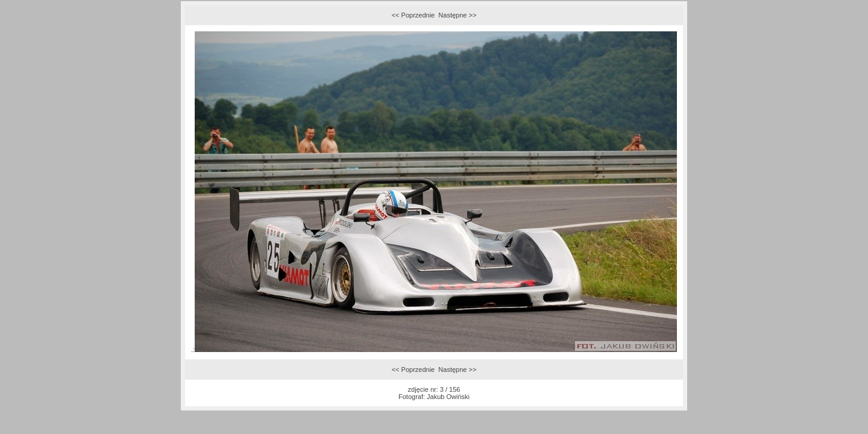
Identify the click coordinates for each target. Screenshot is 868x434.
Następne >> (457, 15)
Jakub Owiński (448, 397)
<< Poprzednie (414, 15)
